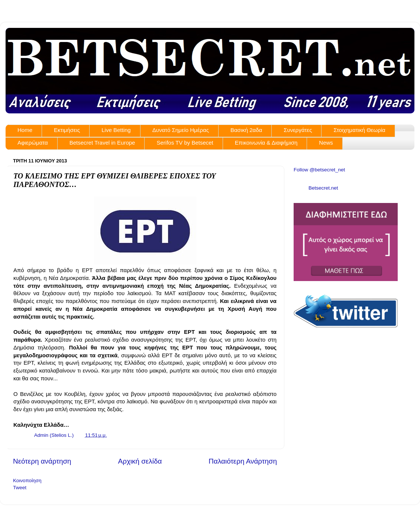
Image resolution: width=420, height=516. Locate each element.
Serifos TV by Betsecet (185, 143)
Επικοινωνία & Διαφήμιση (266, 143)
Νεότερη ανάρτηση (42, 461)
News (326, 143)
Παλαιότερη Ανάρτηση (243, 461)
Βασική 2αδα (246, 130)
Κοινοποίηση (27, 480)
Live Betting (116, 130)
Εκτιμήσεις (67, 130)
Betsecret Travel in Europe (102, 143)
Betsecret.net (323, 188)
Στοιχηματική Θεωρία (359, 130)
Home (25, 130)
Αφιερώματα (33, 143)
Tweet (20, 488)
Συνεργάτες (298, 130)
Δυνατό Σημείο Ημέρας (181, 130)
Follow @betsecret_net (319, 170)
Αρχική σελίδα (140, 461)
